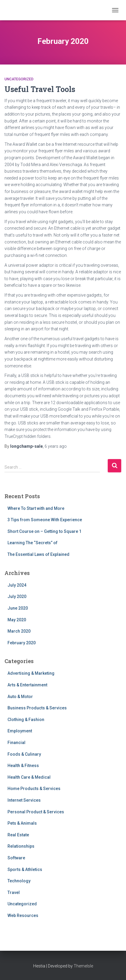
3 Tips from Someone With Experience (45, 520)
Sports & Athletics (25, 869)
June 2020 (18, 608)
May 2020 (17, 620)
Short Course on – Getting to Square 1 (44, 531)
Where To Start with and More (36, 508)
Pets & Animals (22, 823)
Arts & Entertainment (27, 685)
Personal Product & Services (36, 812)
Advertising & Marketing (31, 673)
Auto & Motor (20, 697)
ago (56, 446)
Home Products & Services (34, 789)
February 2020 (22, 643)
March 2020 (19, 631)
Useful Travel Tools (40, 89)
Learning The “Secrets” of (32, 543)
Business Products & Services (37, 708)
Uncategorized (19, 79)
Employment (20, 731)
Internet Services (24, 800)
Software (16, 858)
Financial (16, 743)
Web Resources (23, 915)
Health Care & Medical (29, 777)
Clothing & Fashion (26, 720)
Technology (19, 881)
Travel (14, 892)
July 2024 (17, 585)
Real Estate (18, 835)
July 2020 (17, 596)
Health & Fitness (23, 766)
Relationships (21, 846)
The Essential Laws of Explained (38, 554)
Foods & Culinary (24, 754)
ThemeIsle (83, 966)
